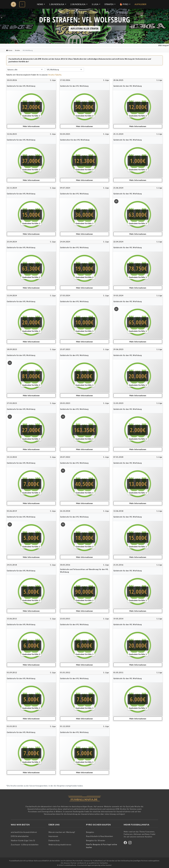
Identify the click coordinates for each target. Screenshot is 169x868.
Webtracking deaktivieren (60, 845)
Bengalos (90, 832)
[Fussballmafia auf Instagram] (130, 843)
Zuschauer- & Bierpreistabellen (25, 845)
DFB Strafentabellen (20, 836)
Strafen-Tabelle (55, 75)
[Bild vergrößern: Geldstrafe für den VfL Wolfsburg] (116, 201)
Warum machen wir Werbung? (62, 832)
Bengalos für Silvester (96, 840)
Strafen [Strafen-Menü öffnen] (109, 4)
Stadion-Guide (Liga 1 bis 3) (23, 840)
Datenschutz (54, 840)
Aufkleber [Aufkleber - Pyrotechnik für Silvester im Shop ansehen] (140, 4)
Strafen (17, 50)
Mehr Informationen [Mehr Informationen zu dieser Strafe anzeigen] (31, 126)
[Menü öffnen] (22, 4)
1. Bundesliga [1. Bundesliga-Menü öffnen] (57, 4)
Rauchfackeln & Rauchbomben (99, 836)
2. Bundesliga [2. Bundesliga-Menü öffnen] (78, 4)
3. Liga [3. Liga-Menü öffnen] (95, 4)
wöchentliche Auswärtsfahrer (24, 832)
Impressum (53, 836)
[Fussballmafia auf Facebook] (125, 843)
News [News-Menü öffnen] (40, 4)
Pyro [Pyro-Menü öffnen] (124, 4)
